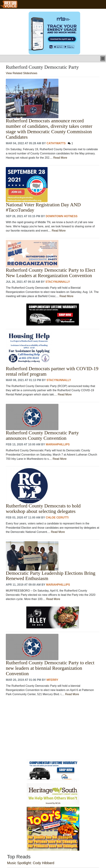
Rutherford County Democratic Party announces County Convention (42, 435)
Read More (60, 158)
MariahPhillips (58, 444)
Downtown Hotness (62, 216)
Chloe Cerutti (57, 518)
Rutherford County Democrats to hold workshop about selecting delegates (43, 509)
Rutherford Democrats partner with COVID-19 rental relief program (52, 371)
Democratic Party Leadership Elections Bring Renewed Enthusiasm (51, 576)
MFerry (52, 680)
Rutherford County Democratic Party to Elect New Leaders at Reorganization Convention (50, 273)
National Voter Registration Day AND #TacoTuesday (43, 207)
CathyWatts (56, 143)
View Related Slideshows (21, 73)
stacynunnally (58, 282)
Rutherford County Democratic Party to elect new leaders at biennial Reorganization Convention (50, 668)
